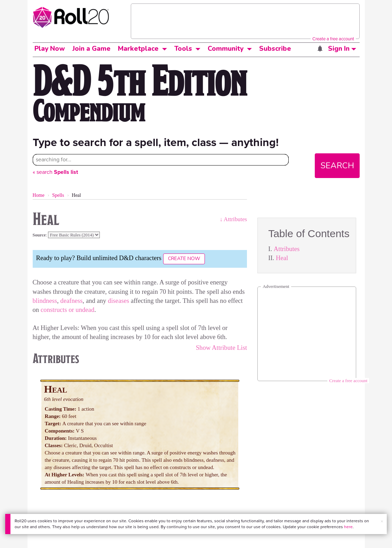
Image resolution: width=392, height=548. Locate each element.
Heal (282, 258)
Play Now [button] (50, 49)
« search (55, 172)
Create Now (184, 259)
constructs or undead (67, 310)
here (348, 527)
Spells (58, 195)
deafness (71, 301)
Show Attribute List (221, 348)
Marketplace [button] (138, 49)
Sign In (342, 49)
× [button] (382, 521)
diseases (118, 301)
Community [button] (226, 49)
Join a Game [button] (91, 49)
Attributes (287, 249)
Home (39, 195)
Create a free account (333, 39)
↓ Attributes (233, 219)
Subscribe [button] (275, 49)
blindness (45, 301)
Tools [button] (183, 49)
